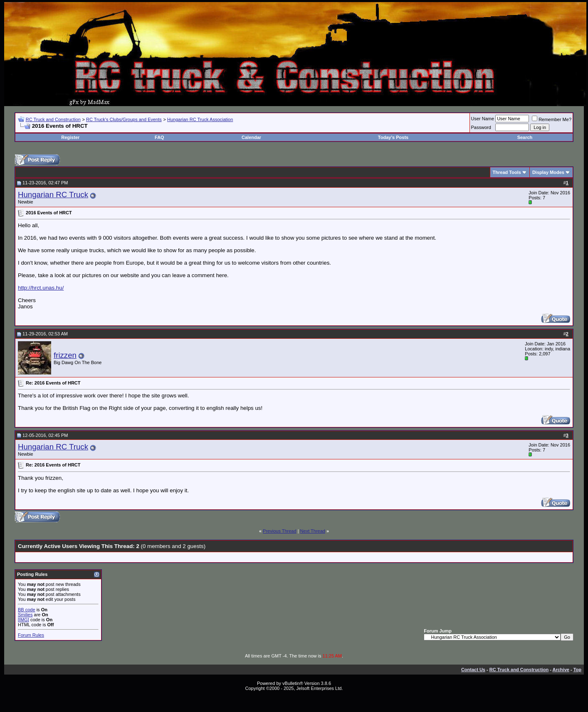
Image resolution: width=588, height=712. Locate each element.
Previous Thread (280, 531)
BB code (27, 610)
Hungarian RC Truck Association (200, 119)
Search (525, 137)
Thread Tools (507, 172)
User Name (483, 119)
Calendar (251, 137)
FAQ (159, 137)
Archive (561, 670)
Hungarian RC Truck (53, 195)
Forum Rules (31, 635)
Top (577, 670)
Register (70, 137)
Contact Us (473, 670)
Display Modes (548, 172)
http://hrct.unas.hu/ (41, 288)
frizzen (65, 355)
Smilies (25, 615)
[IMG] (23, 620)
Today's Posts (393, 137)
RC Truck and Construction (53, 119)
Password (481, 127)
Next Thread (313, 531)
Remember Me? (552, 119)
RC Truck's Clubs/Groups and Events (124, 119)
